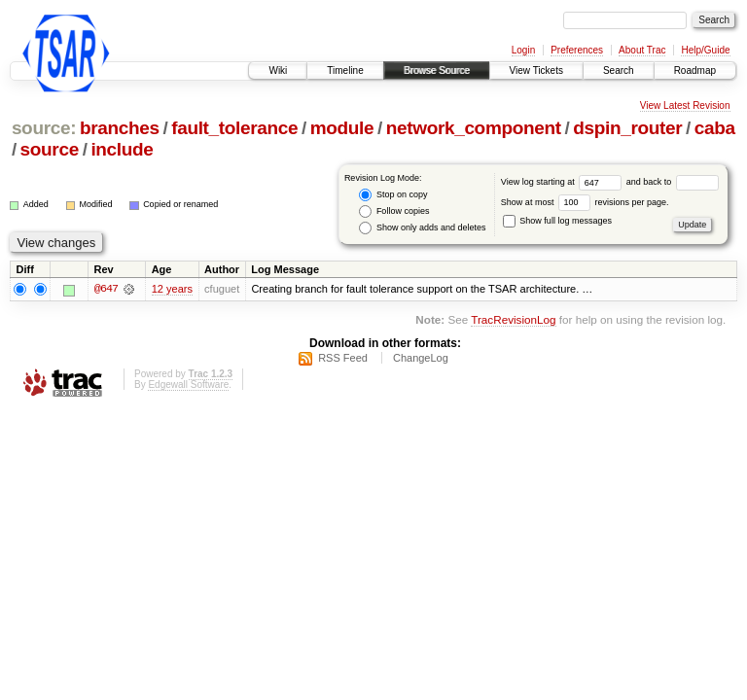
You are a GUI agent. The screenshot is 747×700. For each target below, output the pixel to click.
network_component (474, 128)
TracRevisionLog (513, 319)
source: (44, 128)
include (122, 149)
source (50, 149)
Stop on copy (393, 195)
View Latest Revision (685, 105)
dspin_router (627, 128)
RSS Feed (343, 358)
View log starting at (564, 182)
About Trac (642, 50)
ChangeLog (421, 358)
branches (120, 128)
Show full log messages (557, 221)
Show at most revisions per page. (585, 202)
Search (619, 70)
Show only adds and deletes (422, 228)
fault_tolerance (234, 128)
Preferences (577, 50)
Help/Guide (705, 50)
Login (523, 50)
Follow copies (394, 211)
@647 (106, 290)
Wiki (278, 70)
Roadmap (695, 70)
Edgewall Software (188, 385)
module (342, 128)
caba (715, 128)
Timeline (345, 70)
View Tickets (536, 70)
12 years (172, 290)
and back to (673, 182)
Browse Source (437, 70)
